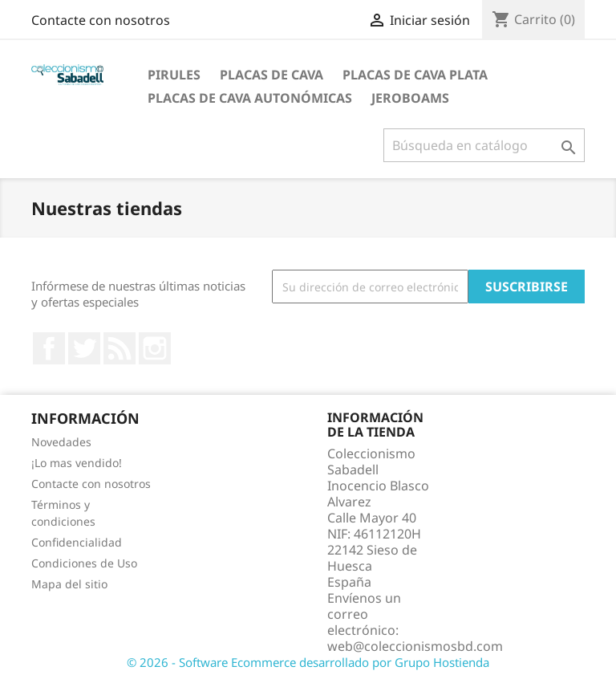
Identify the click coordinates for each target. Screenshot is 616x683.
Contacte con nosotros (101, 20)
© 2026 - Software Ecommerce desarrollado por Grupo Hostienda (308, 662)
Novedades (61, 442)
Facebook (49, 348)
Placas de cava (272, 75)
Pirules (174, 75)
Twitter (84, 348)
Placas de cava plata (415, 75)
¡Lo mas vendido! (77, 463)
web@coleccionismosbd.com (415, 646)
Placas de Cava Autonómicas (250, 98)
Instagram (155, 348)
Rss (120, 348)
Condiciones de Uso (84, 563)
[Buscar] (484, 145)
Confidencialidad (77, 542)
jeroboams (410, 98)
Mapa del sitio (69, 584)
